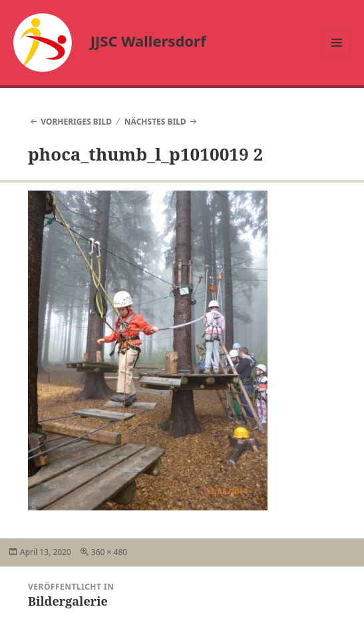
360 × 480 (109, 552)
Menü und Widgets (337, 56)
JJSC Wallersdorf (148, 41)
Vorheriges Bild (76, 122)
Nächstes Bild (155, 122)
